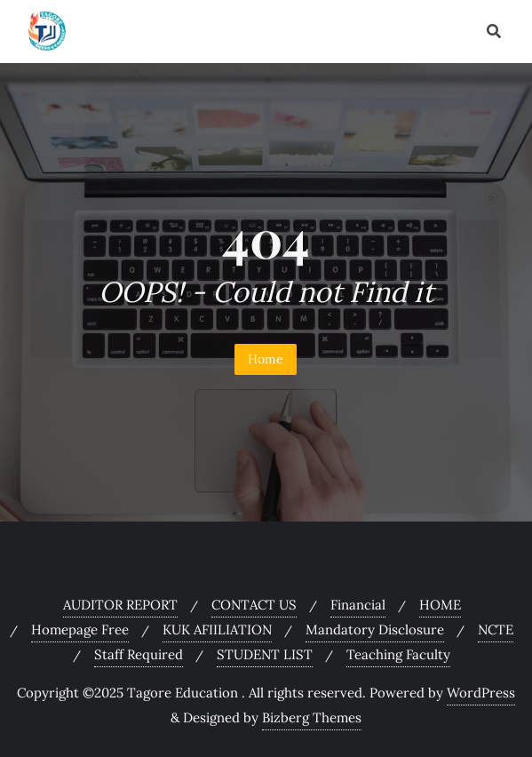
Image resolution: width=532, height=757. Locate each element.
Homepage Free (80, 630)
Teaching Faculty (398, 654)
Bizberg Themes (312, 717)
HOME (440, 605)
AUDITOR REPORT (120, 605)
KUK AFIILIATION (217, 630)
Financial (358, 605)
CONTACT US (254, 605)
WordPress (481, 693)
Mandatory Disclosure (375, 630)
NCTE (496, 630)
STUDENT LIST (265, 654)
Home (266, 359)
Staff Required (139, 654)
